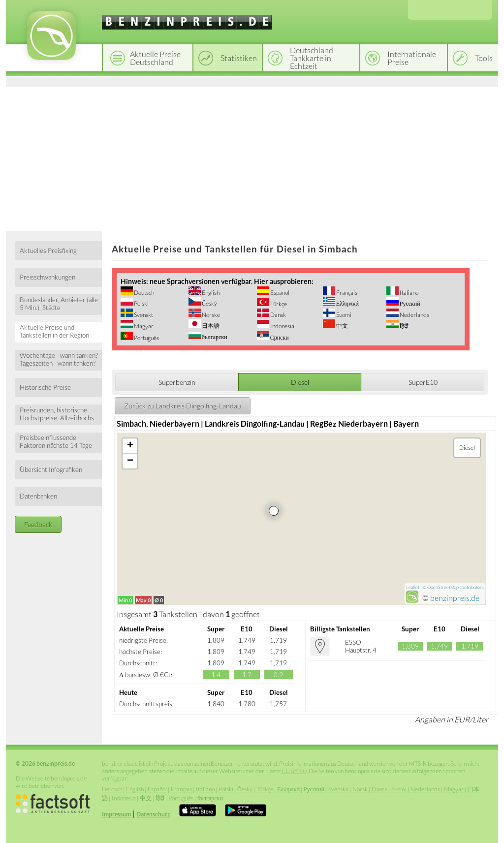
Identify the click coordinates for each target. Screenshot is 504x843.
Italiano (409, 293)
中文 (342, 326)
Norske (210, 315)
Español (157, 789)
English (210, 293)
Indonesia (282, 326)
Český (209, 303)
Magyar (143, 326)
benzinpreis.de (455, 598)
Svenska (338, 789)
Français (346, 293)
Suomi (343, 315)
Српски (279, 337)
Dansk (278, 315)
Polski (141, 303)
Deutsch (143, 293)
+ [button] (130, 446)
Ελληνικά (347, 303)
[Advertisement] (252, 157)
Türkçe (278, 304)
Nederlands (414, 315)
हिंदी (404, 326)
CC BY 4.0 (294, 771)
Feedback (38, 524)
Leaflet (413, 587)
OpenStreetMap (443, 587)
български (214, 337)
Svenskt (143, 315)
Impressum (116, 814)
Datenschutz (153, 814)
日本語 (210, 326)
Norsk (360, 789)
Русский (409, 303)
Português (146, 338)
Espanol (279, 293)
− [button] (130, 461)
